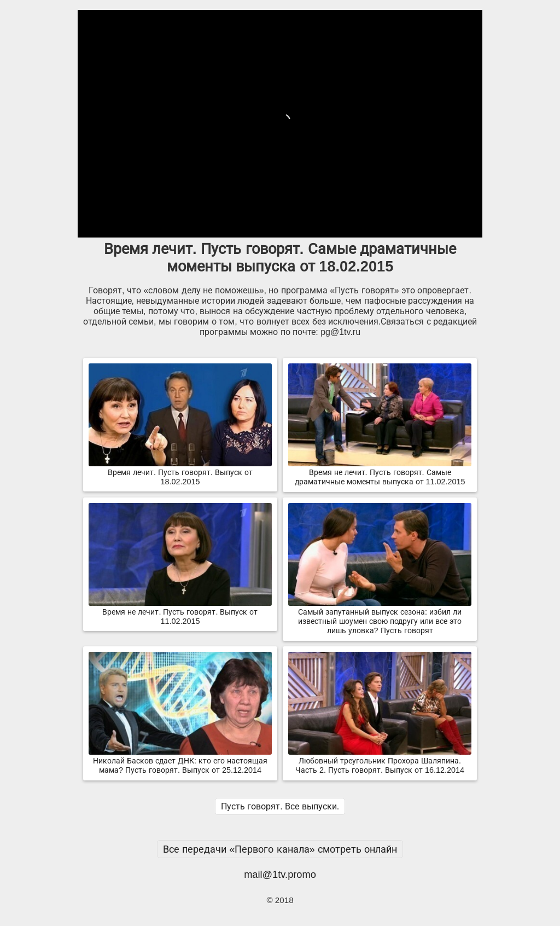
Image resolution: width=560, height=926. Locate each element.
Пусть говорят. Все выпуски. (280, 806)
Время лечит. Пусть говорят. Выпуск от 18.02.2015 (180, 473)
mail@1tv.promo (280, 874)
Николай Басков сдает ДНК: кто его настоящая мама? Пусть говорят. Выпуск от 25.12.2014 (180, 761)
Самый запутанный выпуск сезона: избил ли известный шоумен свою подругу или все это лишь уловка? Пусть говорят (380, 617)
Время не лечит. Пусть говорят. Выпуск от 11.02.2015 (180, 612)
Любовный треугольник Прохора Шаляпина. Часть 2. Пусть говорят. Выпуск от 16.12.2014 (380, 761)
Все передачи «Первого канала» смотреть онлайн (280, 849)
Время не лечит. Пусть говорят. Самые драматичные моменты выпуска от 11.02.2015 (380, 473)
